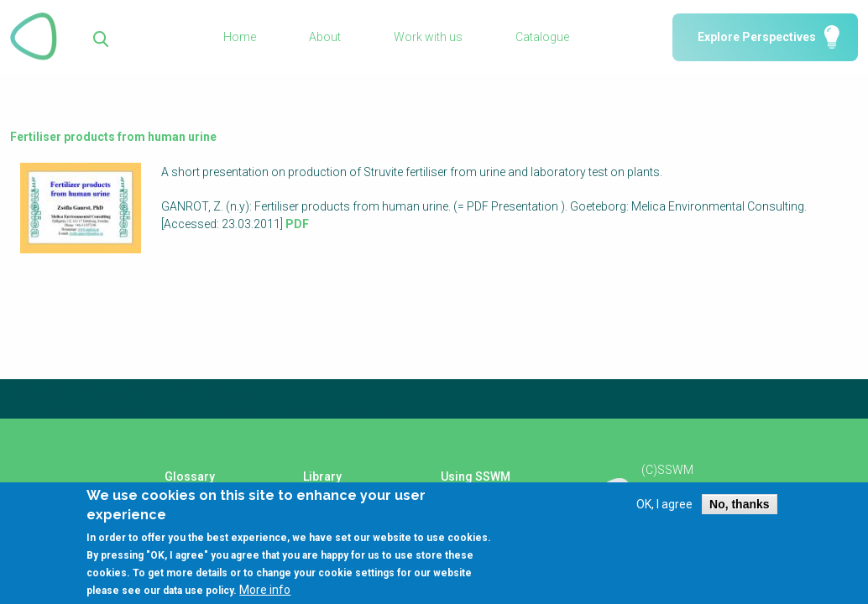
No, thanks (740, 512)
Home (240, 37)
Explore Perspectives (757, 37)
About (325, 37)
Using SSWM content (476, 482)
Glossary (190, 476)
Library (322, 476)
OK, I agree (664, 512)
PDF (297, 224)
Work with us (428, 37)
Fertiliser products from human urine (113, 137)
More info (265, 597)
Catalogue (542, 37)
